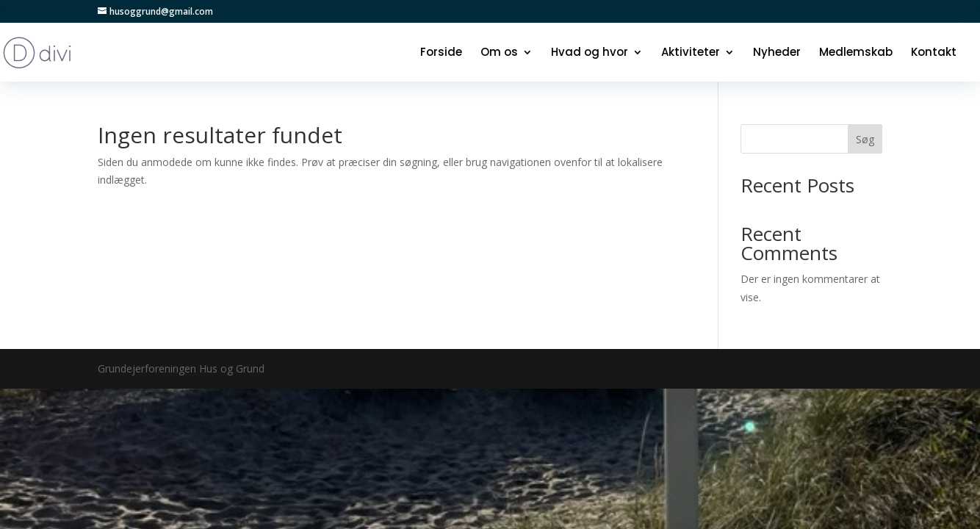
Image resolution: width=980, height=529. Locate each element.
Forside (441, 53)
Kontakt (934, 53)
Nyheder (777, 53)
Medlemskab (856, 53)
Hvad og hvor (590, 53)
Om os (499, 53)
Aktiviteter (691, 53)
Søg (865, 139)
